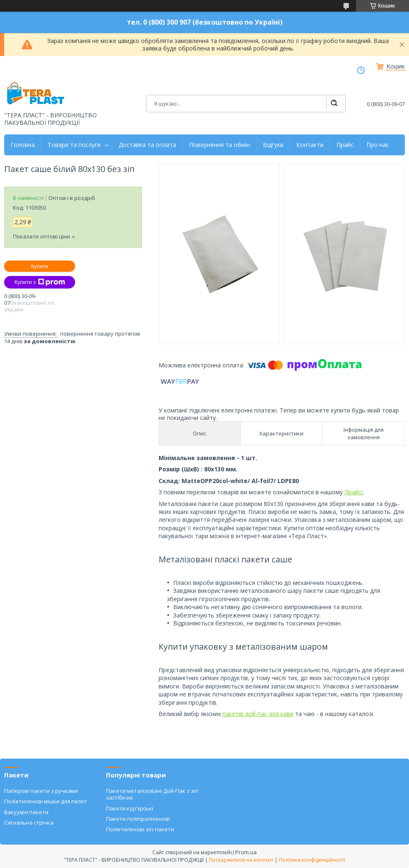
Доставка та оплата (147, 145)
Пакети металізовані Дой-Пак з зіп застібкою (152, 794)
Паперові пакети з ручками (41, 791)
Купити (40, 266)
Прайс (345, 145)
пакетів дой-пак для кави (258, 714)
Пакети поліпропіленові (138, 819)
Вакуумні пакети (26, 812)
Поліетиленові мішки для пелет (46, 801)
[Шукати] (334, 104)
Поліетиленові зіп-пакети (140, 829)
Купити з (39, 282)
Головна (23, 145)
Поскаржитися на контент (241, 860)
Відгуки (273, 145)
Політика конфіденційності (312, 860)
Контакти (310, 145)
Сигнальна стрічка (29, 822)
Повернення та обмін (220, 145)
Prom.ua (246, 852)
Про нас (378, 145)
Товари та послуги (74, 145)
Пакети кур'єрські (130, 808)
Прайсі (353, 492)
